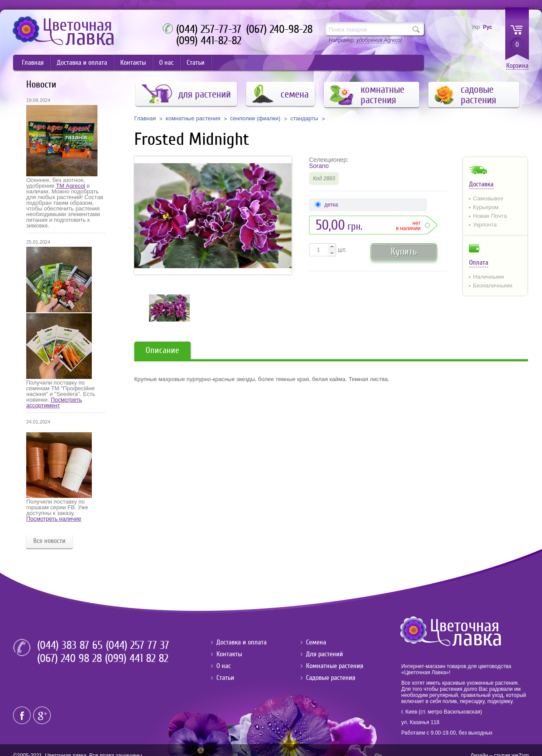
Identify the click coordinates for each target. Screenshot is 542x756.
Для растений (325, 654)
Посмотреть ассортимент (54, 402)
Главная (33, 63)
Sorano (319, 166)
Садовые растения (331, 678)
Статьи (196, 63)
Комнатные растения (335, 666)
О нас (166, 63)
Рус (488, 27)
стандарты (304, 119)
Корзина (517, 66)
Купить (404, 251)
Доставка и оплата (82, 63)
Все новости (49, 541)
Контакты (133, 63)
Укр (476, 27)
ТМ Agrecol (70, 186)
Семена (316, 642)
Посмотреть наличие (54, 519)
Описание (162, 350)
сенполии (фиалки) (255, 119)
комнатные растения (193, 119)
